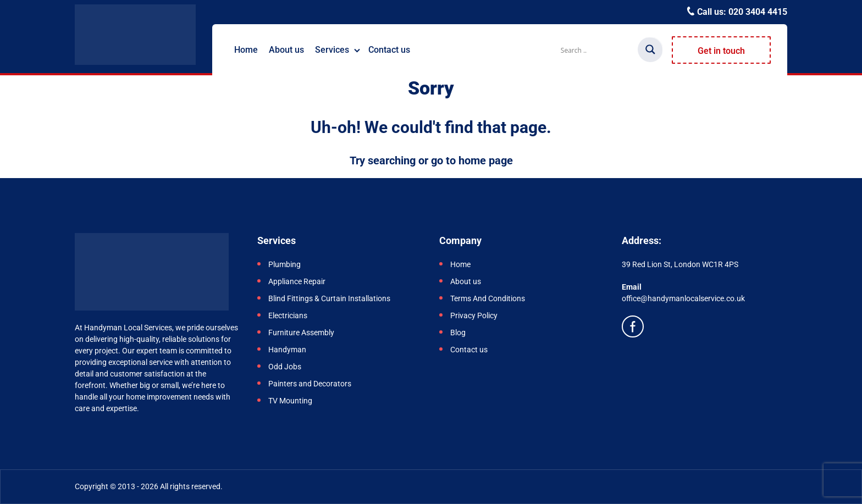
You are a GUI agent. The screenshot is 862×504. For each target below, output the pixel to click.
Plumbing (284, 264)
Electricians (289, 315)
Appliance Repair (297, 281)
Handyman (287, 350)
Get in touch (721, 51)
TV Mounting (290, 401)
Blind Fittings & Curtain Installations (329, 298)
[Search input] (598, 50)
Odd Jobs (285, 367)
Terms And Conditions (488, 298)
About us (286, 50)
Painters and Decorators (310, 384)
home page (486, 160)
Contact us (389, 50)
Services (332, 50)
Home (246, 50)
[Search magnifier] (650, 49)
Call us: (741, 12)
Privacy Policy (474, 315)
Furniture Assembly (302, 333)
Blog (458, 333)
